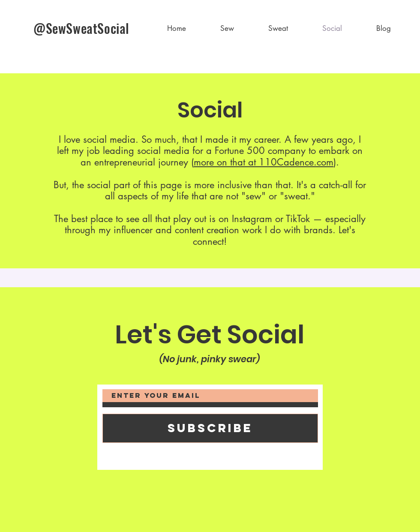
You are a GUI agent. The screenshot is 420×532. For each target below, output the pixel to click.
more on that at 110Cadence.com (264, 162)
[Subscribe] (210, 428)
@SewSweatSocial (81, 28)
